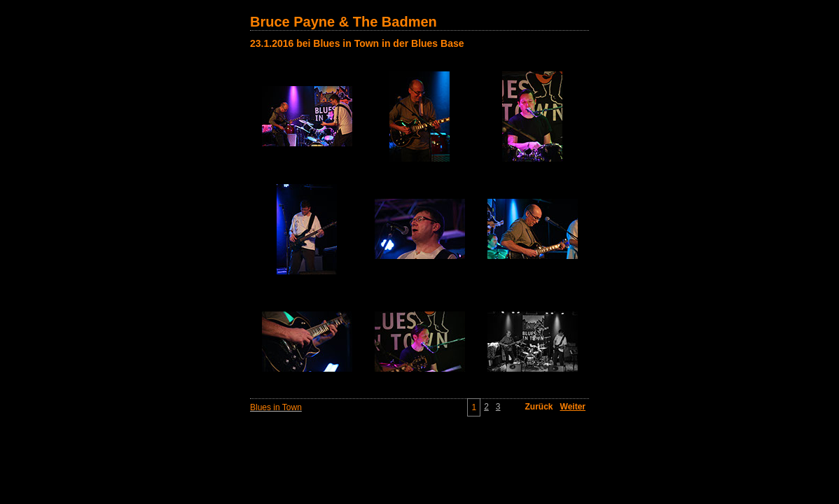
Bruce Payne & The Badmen (344, 22)
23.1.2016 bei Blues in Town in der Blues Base (357, 43)
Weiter (573, 407)
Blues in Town (276, 407)
